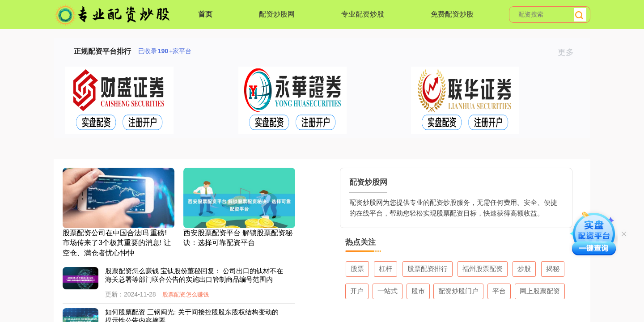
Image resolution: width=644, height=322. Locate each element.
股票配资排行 (428, 269)
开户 (357, 291)
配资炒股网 (277, 14)
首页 (205, 14)
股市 (418, 291)
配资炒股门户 (458, 291)
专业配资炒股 (363, 14)
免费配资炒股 (452, 14)
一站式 (388, 291)
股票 (357, 269)
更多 (570, 52)
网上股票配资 (540, 291)
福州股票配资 (483, 269)
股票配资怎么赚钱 (186, 294)
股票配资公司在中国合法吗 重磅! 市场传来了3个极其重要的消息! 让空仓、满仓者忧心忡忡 (117, 243)
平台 (499, 291)
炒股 (524, 269)
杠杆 (386, 269)
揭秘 (553, 269)
